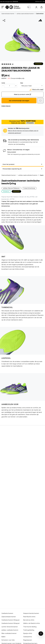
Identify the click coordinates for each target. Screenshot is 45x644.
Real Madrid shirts (29, 617)
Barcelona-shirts (29, 620)
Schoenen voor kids (8, 640)
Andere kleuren (6, 106)
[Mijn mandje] (41, 7)
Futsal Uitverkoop (29, 188)
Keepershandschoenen (31, 613)
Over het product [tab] (9, 164)
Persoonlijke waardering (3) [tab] (12, 169)
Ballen (3, 637)
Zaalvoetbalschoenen (8, 14)
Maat (22, 83)
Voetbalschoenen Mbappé (10, 620)
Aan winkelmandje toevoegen (19, 101)
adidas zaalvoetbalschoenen (25, 14)
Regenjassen (28, 640)
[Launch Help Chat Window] (41, 634)
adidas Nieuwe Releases (11, 188)
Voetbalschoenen (7, 613)
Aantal (3, 83)
